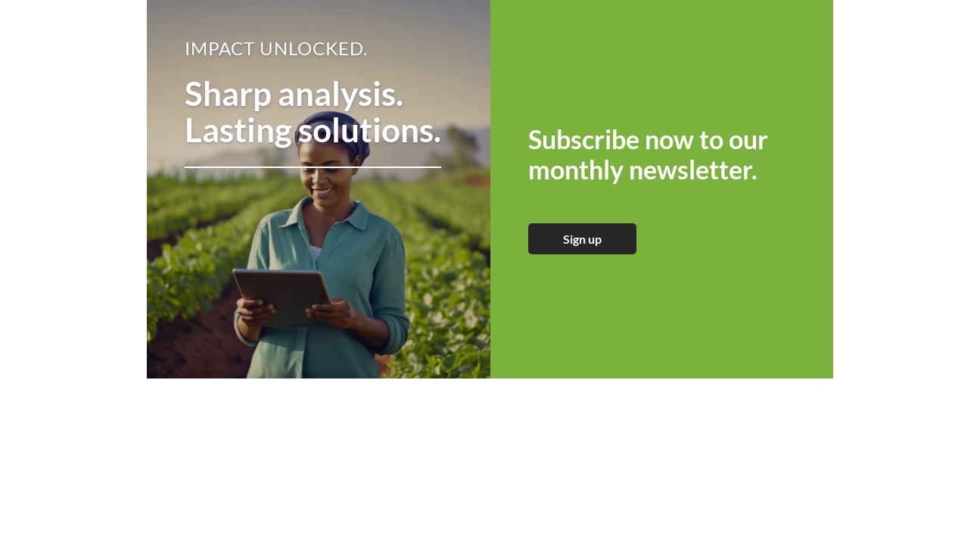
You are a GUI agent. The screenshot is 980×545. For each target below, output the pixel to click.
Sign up (582, 239)
